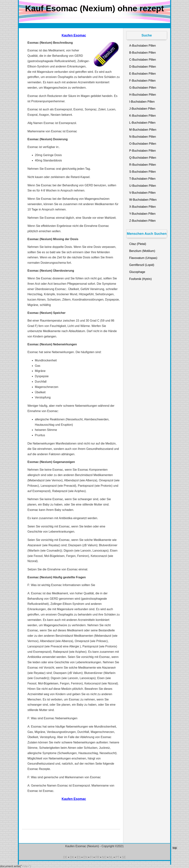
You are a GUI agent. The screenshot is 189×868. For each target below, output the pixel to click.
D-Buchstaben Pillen (143, 67)
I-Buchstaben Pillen (142, 102)
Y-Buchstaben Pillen (142, 214)
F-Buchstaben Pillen (142, 81)
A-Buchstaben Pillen (142, 46)
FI (91, 857)
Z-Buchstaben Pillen (142, 221)
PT (117, 857)
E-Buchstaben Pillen (142, 74)
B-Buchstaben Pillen (142, 53)
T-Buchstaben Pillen (142, 179)
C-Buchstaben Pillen (143, 60)
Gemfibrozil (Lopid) (142, 265)
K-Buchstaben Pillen (142, 116)
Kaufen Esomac (74, 35)
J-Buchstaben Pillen (142, 109)
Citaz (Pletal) (138, 244)
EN (85, 857)
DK (72, 857)
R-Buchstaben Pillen (143, 165)
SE (124, 857)
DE (65, 857)
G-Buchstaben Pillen (143, 88)
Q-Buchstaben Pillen (143, 158)
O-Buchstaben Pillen (143, 144)
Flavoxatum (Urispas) (143, 258)
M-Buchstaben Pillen (143, 130)
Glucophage (137, 272)
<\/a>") (26, 866)
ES (79, 857)
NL (111, 857)
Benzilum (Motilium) (142, 251)
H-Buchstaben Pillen (143, 95)
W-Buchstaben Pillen (143, 200)
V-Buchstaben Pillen (142, 193)
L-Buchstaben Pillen (142, 123)
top (175, 848)
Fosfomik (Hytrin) (140, 279)
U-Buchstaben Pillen (143, 186)
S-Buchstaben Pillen (142, 172)
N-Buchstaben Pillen (143, 137)
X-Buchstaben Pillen (142, 207)
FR (97, 857)
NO (104, 857)
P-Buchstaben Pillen (142, 151)
